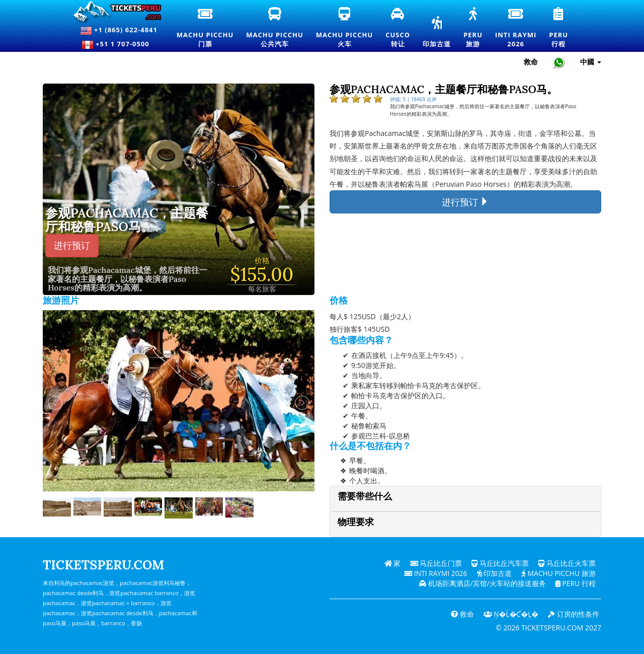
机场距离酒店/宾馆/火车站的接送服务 (481, 583)
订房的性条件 (574, 614)
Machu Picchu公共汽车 (278, 28)
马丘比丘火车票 (567, 563)
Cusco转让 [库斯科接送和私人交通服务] (398, 28)
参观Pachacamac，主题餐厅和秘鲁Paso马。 (127, 220)
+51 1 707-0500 (119, 45)
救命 (461, 614)
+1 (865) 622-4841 (119, 31)
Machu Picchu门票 (205, 28)
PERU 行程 (575, 583)
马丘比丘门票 (436, 563)
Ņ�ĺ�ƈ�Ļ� (510, 614)
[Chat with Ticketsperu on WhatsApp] (559, 62)
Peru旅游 (477, 28)
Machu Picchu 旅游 (558, 573)
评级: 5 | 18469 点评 (413, 99)
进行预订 (72, 245)
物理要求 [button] (356, 522)
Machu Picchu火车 (344, 28)
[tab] (465, 499)
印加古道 (437, 33)
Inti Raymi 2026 (433, 573)
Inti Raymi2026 (517, 28)
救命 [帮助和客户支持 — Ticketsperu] (531, 62)
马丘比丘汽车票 (500, 563)
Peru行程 (562, 28)
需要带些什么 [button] (365, 496)
